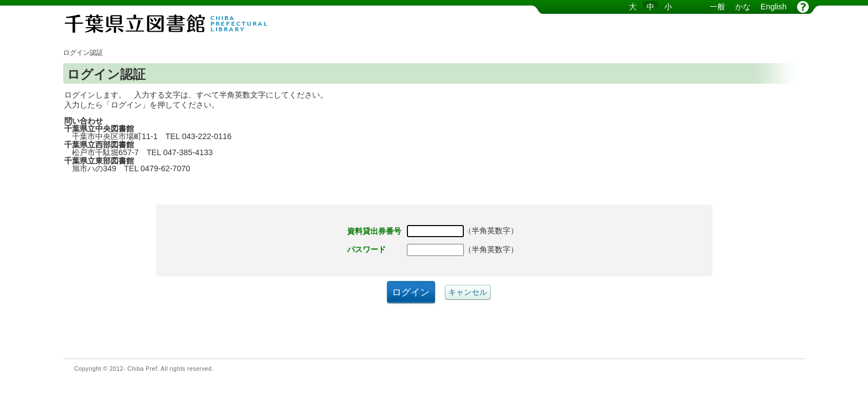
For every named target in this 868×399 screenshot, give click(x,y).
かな (743, 7)
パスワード (366, 249)
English (774, 7)
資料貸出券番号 (374, 231)
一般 (717, 7)
